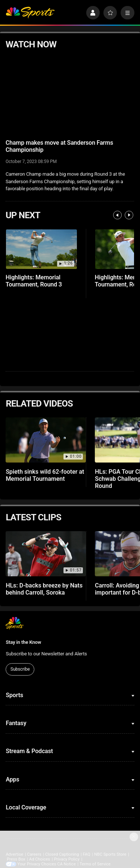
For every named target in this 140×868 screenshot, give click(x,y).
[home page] (30, 13)
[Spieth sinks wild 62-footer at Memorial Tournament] (46, 440)
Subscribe (20, 669)
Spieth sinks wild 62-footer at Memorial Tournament (45, 475)
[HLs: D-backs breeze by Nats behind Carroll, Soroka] (46, 554)
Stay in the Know (23, 642)
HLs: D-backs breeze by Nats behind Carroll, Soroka (44, 589)
